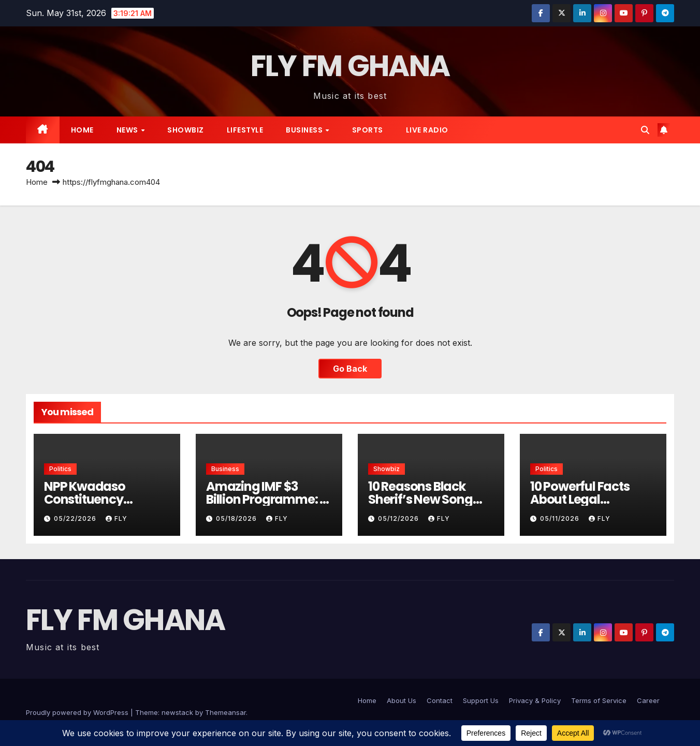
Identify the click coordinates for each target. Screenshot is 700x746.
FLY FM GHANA (350, 66)
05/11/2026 (561, 518)
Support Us (481, 700)
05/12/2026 (399, 518)
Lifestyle (245, 130)
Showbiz (186, 130)
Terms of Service (599, 700)
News (128, 130)
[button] (645, 130)
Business (305, 130)
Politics (60, 469)
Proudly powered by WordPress (78, 712)
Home (82, 130)
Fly (116, 518)
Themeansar (225, 712)
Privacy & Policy (535, 700)
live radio (427, 130)
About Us (402, 700)
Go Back (350, 369)
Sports (368, 130)
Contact (440, 700)
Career (648, 700)
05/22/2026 (76, 518)
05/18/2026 (237, 518)
